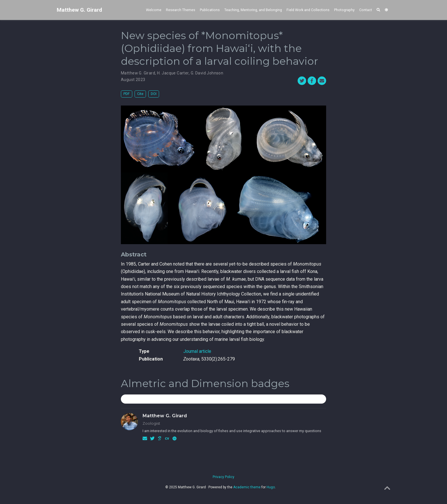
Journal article (197, 351)
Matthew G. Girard (79, 10)
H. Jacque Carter (173, 73)
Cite (140, 94)
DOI (154, 94)
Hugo (271, 487)
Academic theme (247, 487)
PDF (127, 94)
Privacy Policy (223, 477)
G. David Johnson (207, 73)
